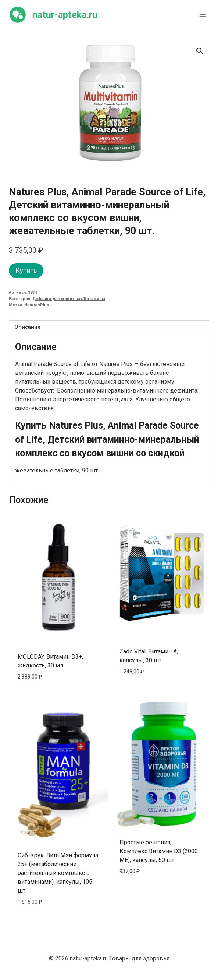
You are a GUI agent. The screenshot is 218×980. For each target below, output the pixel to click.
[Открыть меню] (202, 15)
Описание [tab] (28, 327)
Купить (26, 270)
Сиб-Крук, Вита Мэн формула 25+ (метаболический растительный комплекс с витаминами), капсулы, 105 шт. (58, 873)
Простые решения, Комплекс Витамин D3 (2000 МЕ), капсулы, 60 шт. (159, 851)
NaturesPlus (37, 305)
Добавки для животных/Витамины (69, 299)
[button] (200, 51)
